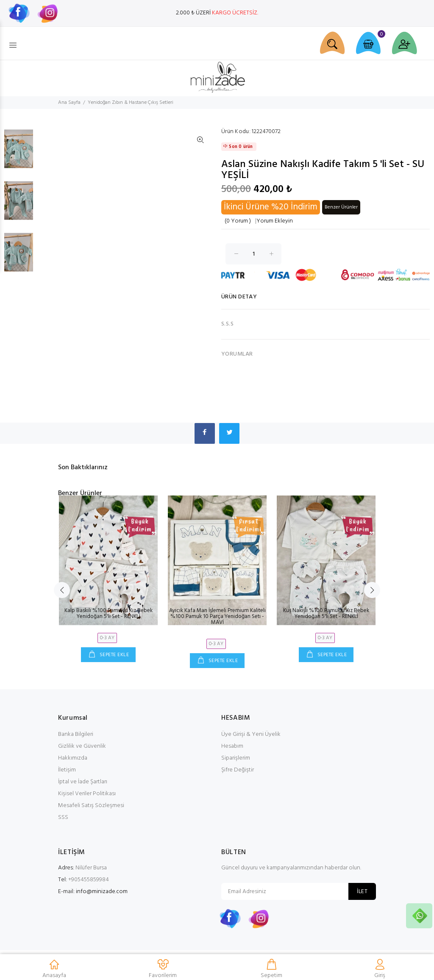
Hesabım (232, 746)
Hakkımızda (73, 758)
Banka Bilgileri (76, 734)
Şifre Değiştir (238, 770)
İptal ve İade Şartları (83, 782)
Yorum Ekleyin (275, 221)
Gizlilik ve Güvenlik (82, 746)
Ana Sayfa (69, 103)
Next (372, 590)
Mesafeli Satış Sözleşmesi (91, 806)
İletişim (67, 770)
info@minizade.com (102, 892)
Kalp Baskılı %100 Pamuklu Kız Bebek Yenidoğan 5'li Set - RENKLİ (108, 614)
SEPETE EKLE (113, 655)
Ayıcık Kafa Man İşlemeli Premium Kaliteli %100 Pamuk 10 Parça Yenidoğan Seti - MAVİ (217, 617)
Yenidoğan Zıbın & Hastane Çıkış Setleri (131, 103)
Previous (62, 590)
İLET (362, 892)
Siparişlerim (236, 758)
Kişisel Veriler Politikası (87, 794)
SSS (63, 817)
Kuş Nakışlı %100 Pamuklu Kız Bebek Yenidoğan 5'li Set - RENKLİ (326, 614)
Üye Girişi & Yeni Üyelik (251, 734)
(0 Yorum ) (238, 221)
